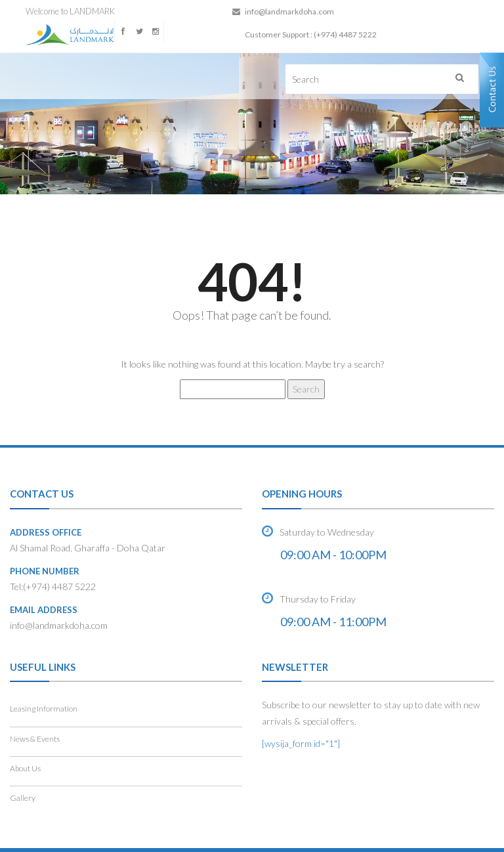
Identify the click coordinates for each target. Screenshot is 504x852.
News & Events (35, 739)
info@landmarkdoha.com (289, 11)
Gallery (23, 798)
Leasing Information (44, 709)
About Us (25, 768)
